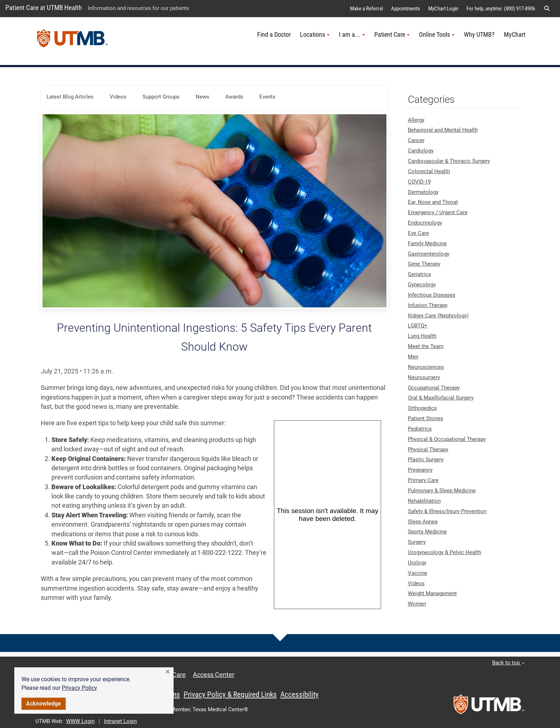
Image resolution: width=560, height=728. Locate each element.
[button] (168, 672)
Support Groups (161, 97)
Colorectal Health (429, 171)
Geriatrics (419, 274)
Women (417, 604)
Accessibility (299, 694)
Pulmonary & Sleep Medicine (442, 491)
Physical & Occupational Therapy (447, 439)
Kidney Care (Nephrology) (438, 316)
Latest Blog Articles (70, 97)
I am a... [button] (352, 35)
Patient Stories (426, 418)
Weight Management (432, 593)
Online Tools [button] (437, 35)
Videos (118, 97)
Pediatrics (420, 429)
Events (267, 97)
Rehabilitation (424, 501)
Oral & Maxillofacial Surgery (441, 398)
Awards (234, 97)
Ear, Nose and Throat (433, 202)
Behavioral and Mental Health (443, 130)
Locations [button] (315, 35)
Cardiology (421, 151)
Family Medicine (427, 243)
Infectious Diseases (432, 295)
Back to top (508, 663)
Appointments (406, 9)
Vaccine (417, 573)
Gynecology (422, 285)
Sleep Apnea (423, 522)
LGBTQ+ (418, 326)
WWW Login (80, 721)
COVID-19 (419, 182)
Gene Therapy (424, 264)
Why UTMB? (479, 35)
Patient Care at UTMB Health (44, 8)
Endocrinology (425, 223)
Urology (417, 563)
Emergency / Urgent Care (438, 212)
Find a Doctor (274, 35)
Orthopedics (422, 408)
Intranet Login (120, 721)
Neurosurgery (424, 377)
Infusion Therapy (428, 305)
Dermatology (423, 192)
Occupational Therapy (434, 388)
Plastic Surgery (426, 460)
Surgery (417, 542)
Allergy (416, 120)
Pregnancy (420, 470)
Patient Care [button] (392, 35)
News (202, 97)
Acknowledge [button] (44, 704)
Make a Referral (366, 9)
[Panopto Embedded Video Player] (327, 515)
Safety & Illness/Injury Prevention (447, 511)
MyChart (515, 35)
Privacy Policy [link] (79, 688)
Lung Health (422, 336)
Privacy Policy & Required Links (230, 694)
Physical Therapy (428, 450)
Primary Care (423, 480)
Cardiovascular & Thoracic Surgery (449, 161)
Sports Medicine (427, 532)
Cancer (416, 140)
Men (413, 357)
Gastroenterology (429, 254)
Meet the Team (426, 346)
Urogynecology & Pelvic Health (444, 552)
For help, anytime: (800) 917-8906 (501, 9)
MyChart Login (443, 9)
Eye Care (418, 233)
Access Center (214, 675)
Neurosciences (426, 367)
